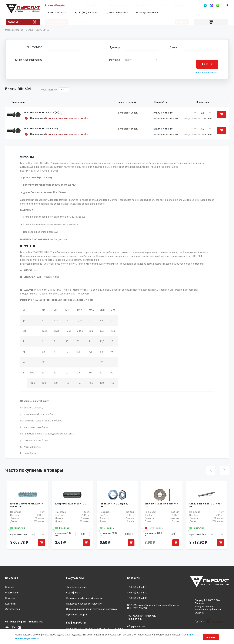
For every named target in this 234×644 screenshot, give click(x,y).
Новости (150, 5)
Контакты (167, 5)
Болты (29, 34)
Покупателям (75, 578)
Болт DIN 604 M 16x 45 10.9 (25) (42, 117)
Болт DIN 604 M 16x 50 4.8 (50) (41, 134)
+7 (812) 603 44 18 (57, 13)
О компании (80, 5)
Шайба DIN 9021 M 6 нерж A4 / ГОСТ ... (161, 514)
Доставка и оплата (106, 5)
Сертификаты (74, 593)
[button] (141, 64)
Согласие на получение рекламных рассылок (92, 609)
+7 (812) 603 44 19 (87, 13)
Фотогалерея (131, 5)
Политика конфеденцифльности (84, 598)
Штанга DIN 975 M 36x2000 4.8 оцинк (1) (27, 514)
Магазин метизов (14, 34)
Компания (12, 578)
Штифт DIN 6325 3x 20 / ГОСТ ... (71, 514)
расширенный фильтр (206, 77)
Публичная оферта (76, 615)
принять (210, 637)
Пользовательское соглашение (84, 604)
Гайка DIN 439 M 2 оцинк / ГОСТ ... (114, 514)
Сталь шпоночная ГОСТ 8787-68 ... (206, 514)
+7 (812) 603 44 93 (118, 13)
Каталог (17, 22)
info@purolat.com (148, 13)
